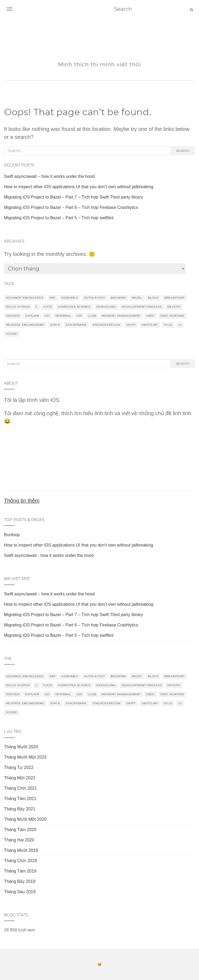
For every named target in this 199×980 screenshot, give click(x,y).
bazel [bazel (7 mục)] (137, 298)
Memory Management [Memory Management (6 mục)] (121, 316)
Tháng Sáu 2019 (20, 892)
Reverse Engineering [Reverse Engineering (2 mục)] (25, 325)
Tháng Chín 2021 (20, 788)
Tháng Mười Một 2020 (25, 819)
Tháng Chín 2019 (20, 861)
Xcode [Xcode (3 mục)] (12, 334)
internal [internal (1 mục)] (63, 316)
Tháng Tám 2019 (20, 871)
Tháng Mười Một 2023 (25, 757)
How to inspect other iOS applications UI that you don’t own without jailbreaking (79, 187)
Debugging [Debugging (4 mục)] (106, 307)
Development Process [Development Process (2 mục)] (142, 307)
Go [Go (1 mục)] (47, 316)
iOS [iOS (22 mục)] (79, 316)
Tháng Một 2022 (20, 778)
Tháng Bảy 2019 (20, 881)
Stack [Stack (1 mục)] (55, 325)
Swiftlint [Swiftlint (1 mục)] (150, 325)
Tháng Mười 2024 (21, 747)
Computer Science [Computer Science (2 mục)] (74, 307)
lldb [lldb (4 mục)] (92, 316)
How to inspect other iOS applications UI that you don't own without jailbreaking (79, 545)
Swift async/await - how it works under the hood (49, 555)
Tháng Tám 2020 (20, 830)
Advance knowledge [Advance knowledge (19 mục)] (25, 298)
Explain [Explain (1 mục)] (32, 316)
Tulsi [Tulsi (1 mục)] (168, 325)
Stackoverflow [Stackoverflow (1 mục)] (107, 325)
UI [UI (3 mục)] (180, 325)
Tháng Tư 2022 (19, 768)
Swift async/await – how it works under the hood (49, 176)
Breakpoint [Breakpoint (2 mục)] (175, 298)
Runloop (12, 535)
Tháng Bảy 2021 (20, 809)
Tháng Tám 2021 (20, 799)
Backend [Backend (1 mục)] (118, 298)
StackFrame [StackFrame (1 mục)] (76, 325)
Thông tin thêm (22, 501)
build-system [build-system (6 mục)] (18, 307)
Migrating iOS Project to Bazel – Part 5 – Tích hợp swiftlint (59, 218)
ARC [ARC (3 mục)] (53, 298)
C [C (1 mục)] (37, 307)
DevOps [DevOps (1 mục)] (174, 307)
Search (183, 151)
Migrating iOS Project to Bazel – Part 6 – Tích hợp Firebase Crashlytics (71, 207)
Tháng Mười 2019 (21, 850)
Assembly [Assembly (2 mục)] (70, 298)
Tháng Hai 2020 (19, 840)
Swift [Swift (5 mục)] (131, 325)
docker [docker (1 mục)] (13, 316)
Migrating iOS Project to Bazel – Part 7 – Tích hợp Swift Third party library (74, 197)
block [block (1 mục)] (153, 298)
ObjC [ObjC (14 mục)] (150, 316)
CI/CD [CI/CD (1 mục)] (48, 307)
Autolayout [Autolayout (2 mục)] (95, 298)
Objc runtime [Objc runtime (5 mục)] (172, 316)
